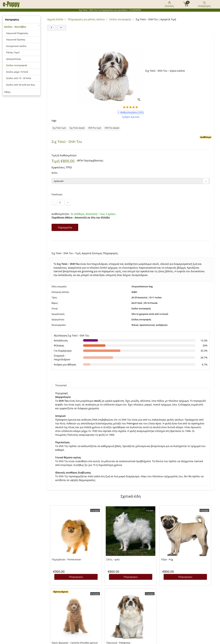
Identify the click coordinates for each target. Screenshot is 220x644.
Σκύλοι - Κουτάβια (15, 27)
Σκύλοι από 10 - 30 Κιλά (19, 78)
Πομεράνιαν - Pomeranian (66, 559)
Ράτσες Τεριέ (13, 52)
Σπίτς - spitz (113, 559)
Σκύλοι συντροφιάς (17, 65)
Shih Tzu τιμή (95, 128)
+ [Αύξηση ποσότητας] (68, 202)
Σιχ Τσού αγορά (77, 128)
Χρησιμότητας (14, 59)
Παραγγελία (65, 227)
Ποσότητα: (57, 194)
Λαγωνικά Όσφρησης (17, 33)
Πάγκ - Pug (167, 559)
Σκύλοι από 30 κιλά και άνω (21, 85)
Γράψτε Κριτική (131, 117)
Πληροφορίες (76, 577)
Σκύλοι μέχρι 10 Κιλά (17, 72)
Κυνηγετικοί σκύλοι (16, 46)
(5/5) (131, 112)
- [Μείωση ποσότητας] (54, 202)
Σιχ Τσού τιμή (59, 128)
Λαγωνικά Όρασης (16, 39)
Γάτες (7, 92)
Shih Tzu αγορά (112, 128)
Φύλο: (55, 173)
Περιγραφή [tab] (61, 385)
